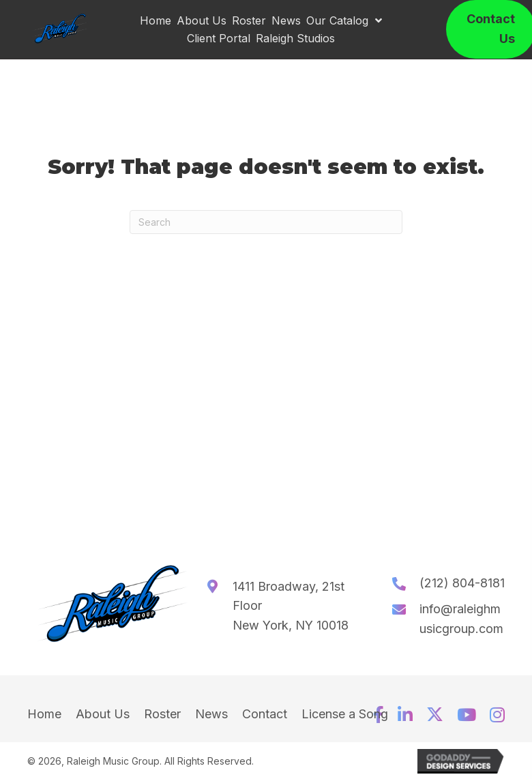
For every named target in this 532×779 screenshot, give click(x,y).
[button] (405, 715)
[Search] (266, 222)
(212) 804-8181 (462, 583)
